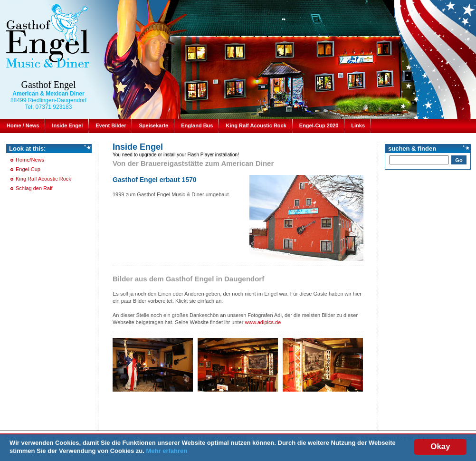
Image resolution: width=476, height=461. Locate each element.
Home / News (23, 125)
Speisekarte (153, 125)
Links (358, 125)
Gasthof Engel (49, 85)
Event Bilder (111, 125)
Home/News (30, 160)
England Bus (197, 125)
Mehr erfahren (167, 451)
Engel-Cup (28, 169)
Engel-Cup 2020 (319, 125)
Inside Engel (67, 125)
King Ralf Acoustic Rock (256, 125)
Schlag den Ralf (34, 188)
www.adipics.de (263, 322)
